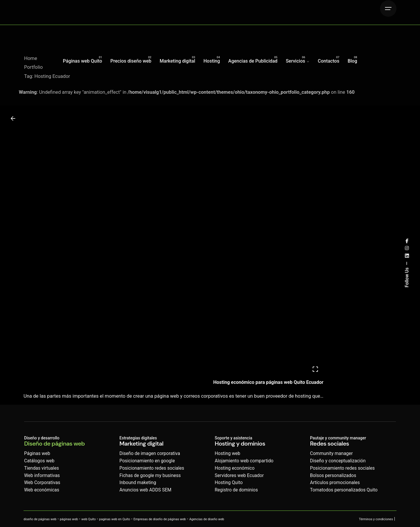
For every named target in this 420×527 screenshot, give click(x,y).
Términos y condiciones (376, 519)
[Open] (315, 369)
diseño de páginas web (40, 519)
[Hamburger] (388, 9)
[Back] (13, 118)
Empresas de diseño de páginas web (160, 519)
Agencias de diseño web (207, 519)
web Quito (89, 519)
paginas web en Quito (115, 519)
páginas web (69, 519)
